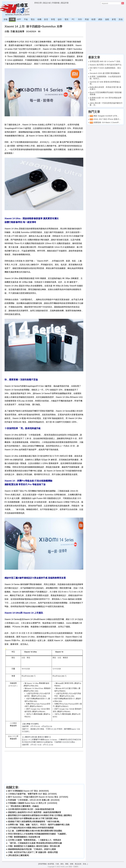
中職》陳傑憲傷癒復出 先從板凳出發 (24, 837)
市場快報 (56, 3)
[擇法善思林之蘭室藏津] (18, 855)
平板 (26, 19)
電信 (33, 19)
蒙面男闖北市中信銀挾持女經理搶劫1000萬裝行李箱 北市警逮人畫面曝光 (40, 815)
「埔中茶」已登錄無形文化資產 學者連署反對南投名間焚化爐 (35, 843)
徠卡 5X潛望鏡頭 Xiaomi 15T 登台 (23, 791)
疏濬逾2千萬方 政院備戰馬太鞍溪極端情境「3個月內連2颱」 (34, 822)
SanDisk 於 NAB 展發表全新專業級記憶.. (105, 83)
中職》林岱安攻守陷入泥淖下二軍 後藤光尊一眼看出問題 (33, 852)
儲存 (60, 19)
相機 (39, 19)
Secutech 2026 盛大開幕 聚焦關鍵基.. (105, 73)
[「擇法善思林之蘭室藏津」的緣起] (23, 806)
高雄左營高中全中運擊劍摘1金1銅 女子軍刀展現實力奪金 (33, 818)
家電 (114, 19)
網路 (100, 19)
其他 (121, 19)
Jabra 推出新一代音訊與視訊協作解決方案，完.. (106, 104)
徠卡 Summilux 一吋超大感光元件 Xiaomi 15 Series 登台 (33, 797)
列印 (80, 19)
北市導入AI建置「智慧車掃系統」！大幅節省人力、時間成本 (35, 840)
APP (19, 19)
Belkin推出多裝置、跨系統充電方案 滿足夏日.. (105, 88)
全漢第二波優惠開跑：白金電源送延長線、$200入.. (105, 78)
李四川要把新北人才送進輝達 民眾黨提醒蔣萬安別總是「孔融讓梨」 (38, 834)
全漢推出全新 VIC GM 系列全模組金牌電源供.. (106, 99)
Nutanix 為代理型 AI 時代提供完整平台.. (106, 65)
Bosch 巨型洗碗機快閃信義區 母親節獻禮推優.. (106, 93)
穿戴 (6, 19)
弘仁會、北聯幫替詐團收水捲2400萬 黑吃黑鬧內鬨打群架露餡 (35, 831)
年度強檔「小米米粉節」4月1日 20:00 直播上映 (29, 800)
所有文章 (38, 3)
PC (73, 19)
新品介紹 (47, 3)
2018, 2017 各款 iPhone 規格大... (107, 119)
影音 (46, 19)
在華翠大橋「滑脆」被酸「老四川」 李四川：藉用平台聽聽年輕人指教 (39, 825)
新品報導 (20, 32)
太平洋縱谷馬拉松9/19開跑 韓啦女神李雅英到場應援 (31, 828)
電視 (66, 19)
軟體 (94, 19)
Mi (39, 32)
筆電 (53, 19)
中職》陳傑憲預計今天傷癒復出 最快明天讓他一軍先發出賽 (34, 846)
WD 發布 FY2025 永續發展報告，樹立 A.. (105, 69)
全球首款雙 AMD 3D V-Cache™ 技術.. (105, 61)
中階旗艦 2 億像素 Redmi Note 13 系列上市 (27, 803)
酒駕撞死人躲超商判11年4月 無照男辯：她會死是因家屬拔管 (34, 812)
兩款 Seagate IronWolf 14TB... (106, 116)
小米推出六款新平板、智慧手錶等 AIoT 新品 (27, 794)
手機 (12, 19)
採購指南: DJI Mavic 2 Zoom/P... (107, 122)
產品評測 (65, 3)
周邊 (87, 19)
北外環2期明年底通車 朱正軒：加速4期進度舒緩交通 (31, 809)
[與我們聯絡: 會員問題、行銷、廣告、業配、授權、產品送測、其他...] (63, 864)
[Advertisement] (79, 10)
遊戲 (107, 19)
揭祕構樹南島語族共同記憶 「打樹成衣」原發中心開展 (32, 849)
